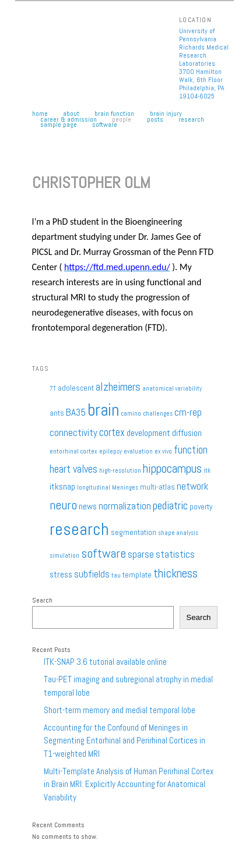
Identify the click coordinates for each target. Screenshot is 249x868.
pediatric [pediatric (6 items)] (170, 506)
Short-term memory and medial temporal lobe (120, 710)
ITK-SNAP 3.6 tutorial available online (105, 662)
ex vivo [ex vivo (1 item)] (163, 451)
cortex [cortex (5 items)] (112, 432)
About (71, 114)
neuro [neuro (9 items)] (63, 505)
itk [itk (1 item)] (207, 471)
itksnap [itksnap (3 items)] (62, 487)
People (122, 120)
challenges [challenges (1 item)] (158, 414)
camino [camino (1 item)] (131, 414)
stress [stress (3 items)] (61, 575)
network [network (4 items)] (192, 486)
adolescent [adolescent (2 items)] (76, 388)
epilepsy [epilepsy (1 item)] (111, 451)
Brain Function (114, 114)
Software (105, 125)
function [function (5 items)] (191, 450)
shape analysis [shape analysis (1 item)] (178, 533)
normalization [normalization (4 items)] (125, 506)
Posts (155, 120)
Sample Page (59, 125)
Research (191, 120)
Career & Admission (69, 120)
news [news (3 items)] (88, 506)
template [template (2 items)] (137, 575)
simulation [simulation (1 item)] (64, 556)
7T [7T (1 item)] (53, 389)
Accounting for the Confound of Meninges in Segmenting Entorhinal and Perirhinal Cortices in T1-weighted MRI (124, 741)
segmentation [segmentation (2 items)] (134, 532)
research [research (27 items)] (79, 529)
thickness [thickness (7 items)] (176, 573)
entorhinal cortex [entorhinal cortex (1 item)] (73, 451)
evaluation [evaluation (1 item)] (138, 451)
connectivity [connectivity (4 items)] (73, 433)
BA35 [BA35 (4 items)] (76, 412)
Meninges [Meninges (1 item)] (125, 488)
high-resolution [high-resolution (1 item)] (120, 471)
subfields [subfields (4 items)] (92, 574)
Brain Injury (166, 114)
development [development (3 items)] (148, 433)
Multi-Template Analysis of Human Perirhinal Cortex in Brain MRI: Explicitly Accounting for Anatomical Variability (129, 784)
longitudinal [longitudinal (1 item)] (94, 488)
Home (40, 114)
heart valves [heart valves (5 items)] (73, 469)
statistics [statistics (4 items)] (175, 554)
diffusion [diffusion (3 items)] (187, 433)
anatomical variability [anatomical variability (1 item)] (172, 389)
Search (42, 600)
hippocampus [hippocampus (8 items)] (172, 468)
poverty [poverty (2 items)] (201, 507)
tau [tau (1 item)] (116, 575)
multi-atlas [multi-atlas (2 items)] (157, 487)
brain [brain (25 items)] (103, 410)
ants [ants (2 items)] (57, 413)
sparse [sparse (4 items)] (141, 554)
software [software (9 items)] (104, 553)
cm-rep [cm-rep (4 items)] (188, 412)
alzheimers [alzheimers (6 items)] (118, 387)
